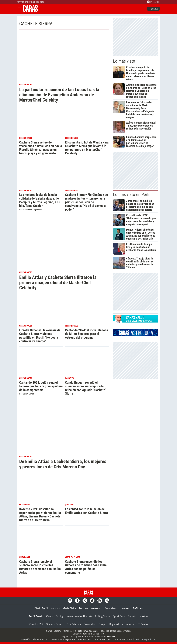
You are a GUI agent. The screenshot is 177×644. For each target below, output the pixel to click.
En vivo (153, 9)
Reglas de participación (122, 624)
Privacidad (90, 624)
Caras (49, 616)
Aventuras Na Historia (80, 616)
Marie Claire (69, 608)
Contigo (60, 616)
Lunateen (125, 608)
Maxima (144, 616)
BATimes (138, 608)
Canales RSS (36, 624)
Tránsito (143, 624)
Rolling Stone (102, 616)
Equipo (102, 624)
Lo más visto (124, 61)
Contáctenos (74, 624)
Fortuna (84, 608)
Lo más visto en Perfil (132, 194)
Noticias (55, 608)
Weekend (96, 608)
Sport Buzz (119, 616)
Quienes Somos (55, 624)
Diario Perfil (41, 608)
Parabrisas (110, 608)
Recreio (132, 616)
